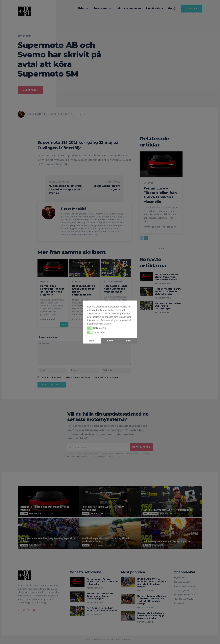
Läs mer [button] (108, 324)
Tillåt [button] (128, 341)
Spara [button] (110, 341)
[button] (90, 328)
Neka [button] (92, 341)
